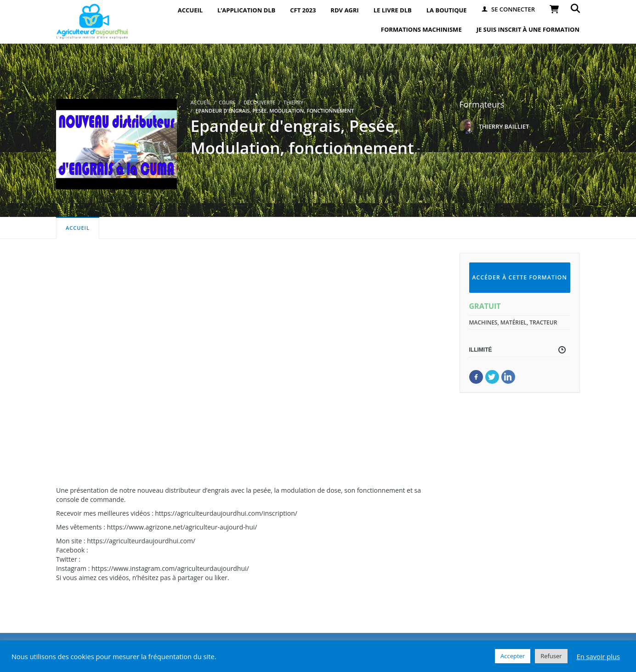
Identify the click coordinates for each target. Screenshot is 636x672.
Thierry (293, 102)
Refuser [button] (551, 656)
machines (483, 322)
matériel (514, 322)
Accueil (78, 228)
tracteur (543, 322)
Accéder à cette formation (520, 277)
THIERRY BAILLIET (504, 126)
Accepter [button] (513, 656)
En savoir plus (598, 656)
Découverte (259, 102)
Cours (227, 102)
